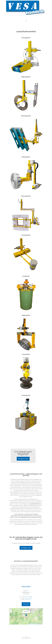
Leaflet (30, 624)
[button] (26, 615)
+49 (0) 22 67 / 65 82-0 (27, 596)
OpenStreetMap (35, 624)
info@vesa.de (28, 599)
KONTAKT (26, 604)
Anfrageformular (23, 459)
